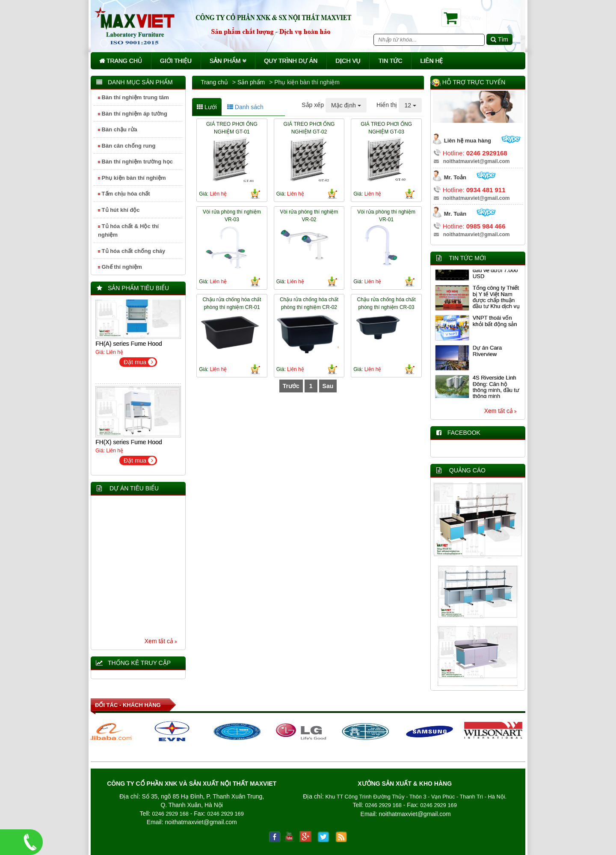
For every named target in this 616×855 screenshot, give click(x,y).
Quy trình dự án (291, 61)
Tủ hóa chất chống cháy (132, 251)
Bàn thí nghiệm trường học (135, 162)
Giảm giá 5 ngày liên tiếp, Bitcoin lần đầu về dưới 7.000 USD (497, 270)
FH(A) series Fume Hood (129, 347)
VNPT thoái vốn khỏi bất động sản (495, 324)
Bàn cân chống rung (127, 146)
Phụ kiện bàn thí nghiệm (132, 178)
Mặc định (346, 105)
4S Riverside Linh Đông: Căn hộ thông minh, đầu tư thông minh (496, 390)
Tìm (499, 39)
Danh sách (245, 107)
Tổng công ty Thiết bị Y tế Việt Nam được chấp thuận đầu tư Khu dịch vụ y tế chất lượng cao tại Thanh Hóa (496, 306)
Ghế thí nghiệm (120, 267)
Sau (328, 386)
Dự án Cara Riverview (487, 354)
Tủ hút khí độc (119, 210)
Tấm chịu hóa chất (124, 194)
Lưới (207, 107)
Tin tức (390, 61)
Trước (291, 386)
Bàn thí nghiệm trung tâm (133, 97)
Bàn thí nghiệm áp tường (133, 114)
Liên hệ (431, 61)
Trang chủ (121, 61)
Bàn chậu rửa (118, 129)
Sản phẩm (228, 61)
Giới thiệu (176, 61)
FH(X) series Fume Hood (129, 445)
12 (410, 105)
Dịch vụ (348, 61)
